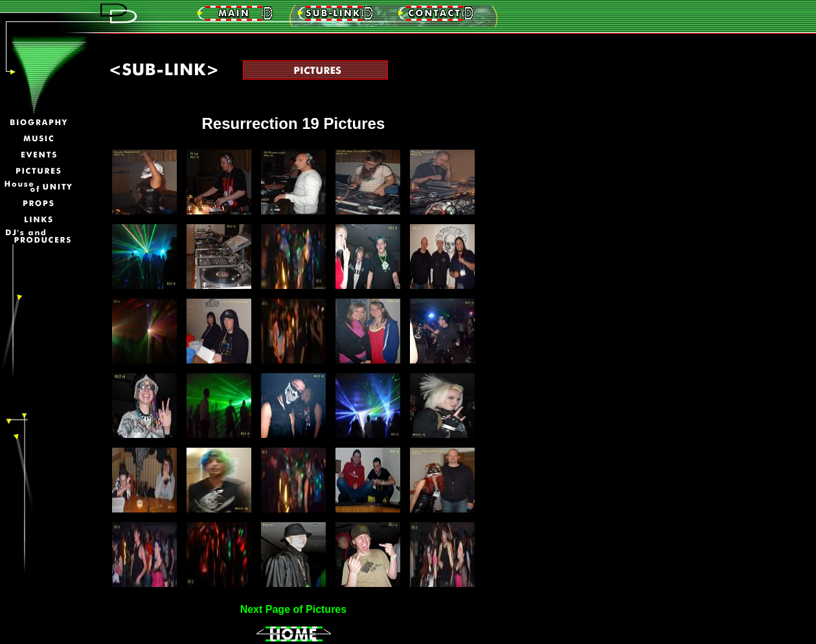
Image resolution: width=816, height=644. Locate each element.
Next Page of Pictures (294, 609)
